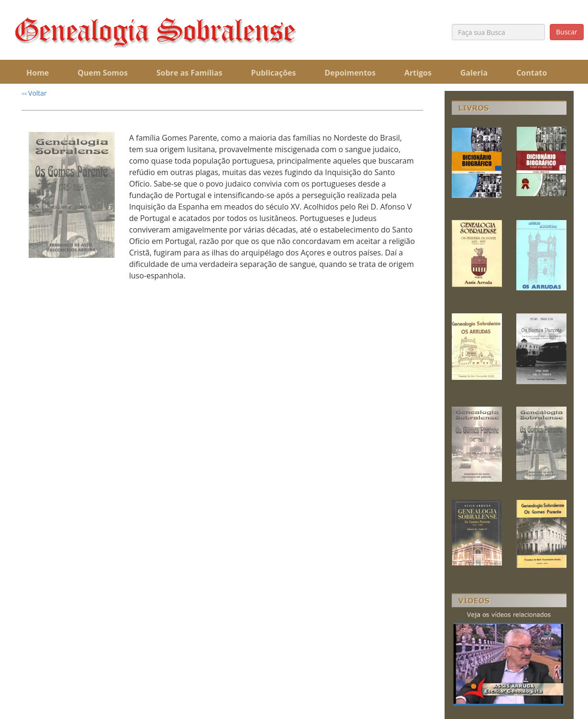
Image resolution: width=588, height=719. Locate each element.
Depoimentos (350, 73)
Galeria (474, 73)
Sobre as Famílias (189, 73)
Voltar (34, 93)
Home (38, 73)
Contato (532, 73)
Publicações (273, 73)
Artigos (418, 73)
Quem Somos (103, 73)
